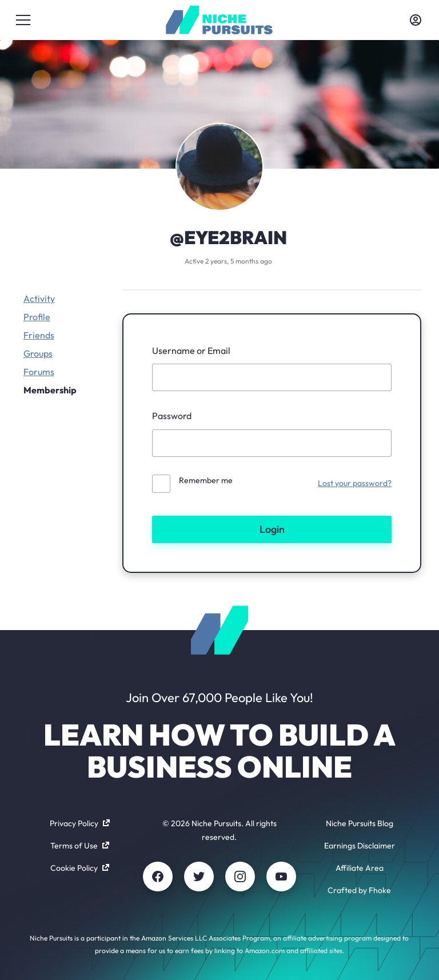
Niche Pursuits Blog (360, 823)
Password (172, 416)
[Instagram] (240, 877)
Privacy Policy (80, 823)
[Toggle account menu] (416, 20)
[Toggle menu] (23, 20)
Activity (39, 298)
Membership (50, 390)
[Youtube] (281, 877)
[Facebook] (158, 877)
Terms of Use (80, 846)
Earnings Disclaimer (360, 846)
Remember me (206, 480)
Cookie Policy (80, 868)
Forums (39, 372)
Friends (39, 335)
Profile (37, 317)
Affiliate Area (360, 868)
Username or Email (191, 350)
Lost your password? (355, 483)
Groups (38, 353)
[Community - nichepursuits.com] (219, 20)
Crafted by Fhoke (359, 890)
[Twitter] (199, 877)
